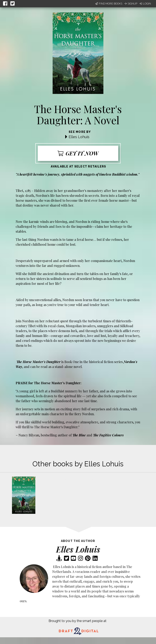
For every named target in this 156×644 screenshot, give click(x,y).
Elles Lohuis (79, 137)
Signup (131, 4)
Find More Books (109, 4)
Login (145, 4)
